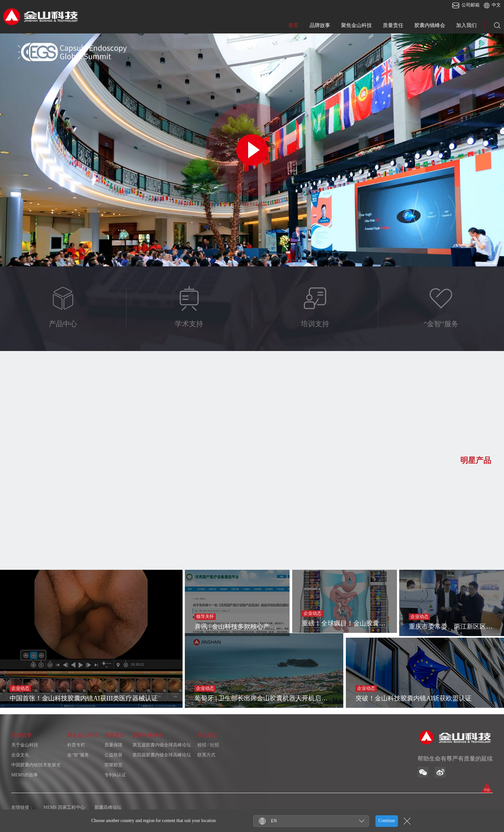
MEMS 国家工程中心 (64, 807)
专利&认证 (115, 775)
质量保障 (113, 745)
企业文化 (20, 755)
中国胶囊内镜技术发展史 (36, 765)
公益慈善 (113, 755)
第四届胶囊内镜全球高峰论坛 (162, 755)
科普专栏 (76, 745)
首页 (293, 25)
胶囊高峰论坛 (108, 807)
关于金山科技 (25, 745)
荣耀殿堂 (113, 765)
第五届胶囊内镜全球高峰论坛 (162, 745)
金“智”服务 (78, 755)
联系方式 (206, 755)
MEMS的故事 (25, 775)
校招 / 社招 (208, 745)
